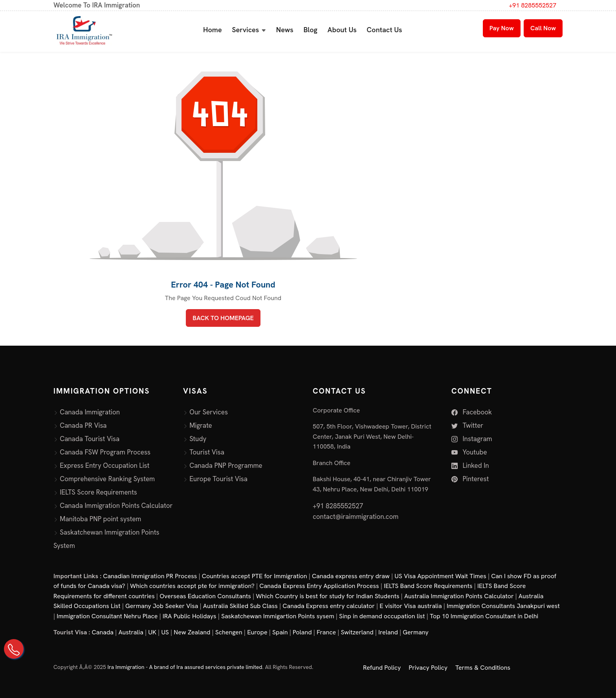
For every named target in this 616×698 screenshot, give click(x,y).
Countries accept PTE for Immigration (255, 576)
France (326, 632)
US (165, 632)
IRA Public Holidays (190, 616)
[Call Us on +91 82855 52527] (14, 649)
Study (198, 439)
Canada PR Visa (83, 425)
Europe (257, 632)
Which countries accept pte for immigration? (192, 586)
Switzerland (357, 632)
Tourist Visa (207, 452)
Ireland (388, 632)
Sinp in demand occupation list (382, 616)
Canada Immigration (90, 412)
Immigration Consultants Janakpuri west (503, 606)
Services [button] (245, 30)
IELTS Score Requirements (98, 492)
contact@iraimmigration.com (356, 517)
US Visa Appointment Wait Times (440, 576)
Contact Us (384, 30)
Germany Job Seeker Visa (162, 606)
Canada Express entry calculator (329, 606)
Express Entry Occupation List (104, 465)
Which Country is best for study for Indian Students (327, 596)
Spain (280, 632)
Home (213, 30)
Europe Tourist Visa (218, 479)
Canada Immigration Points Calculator (116, 506)
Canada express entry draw (351, 576)
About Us (342, 30)
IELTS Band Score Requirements (428, 586)
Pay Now (502, 28)
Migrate (201, 425)
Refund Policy (382, 668)
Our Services (209, 412)
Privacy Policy (428, 668)
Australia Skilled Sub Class (240, 606)
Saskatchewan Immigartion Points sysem (278, 616)
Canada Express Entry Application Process (319, 586)
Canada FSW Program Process (105, 452)
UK (152, 632)
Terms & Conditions (483, 668)
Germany (416, 632)
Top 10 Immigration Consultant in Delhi (484, 616)
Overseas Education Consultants (205, 596)
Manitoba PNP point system (100, 519)
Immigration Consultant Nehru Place (107, 616)
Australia (131, 632)
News (285, 30)
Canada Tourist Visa (90, 439)
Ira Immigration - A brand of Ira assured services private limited (185, 667)
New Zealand (192, 632)
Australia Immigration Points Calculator (459, 596)
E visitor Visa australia (411, 606)
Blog (310, 30)
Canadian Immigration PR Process (150, 576)
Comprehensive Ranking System (107, 479)
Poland (302, 632)
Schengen (229, 632)
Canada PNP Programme (226, 465)
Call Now (543, 28)
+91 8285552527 (533, 5)
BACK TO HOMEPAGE (223, 318)
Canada (103, 632)
